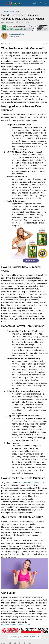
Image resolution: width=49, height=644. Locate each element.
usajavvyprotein (9, 22)
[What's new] (41, 3)
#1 (47, 44)
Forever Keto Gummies (31, 483)
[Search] (46, 3)
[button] (4, 3)
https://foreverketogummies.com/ (16, 625)
